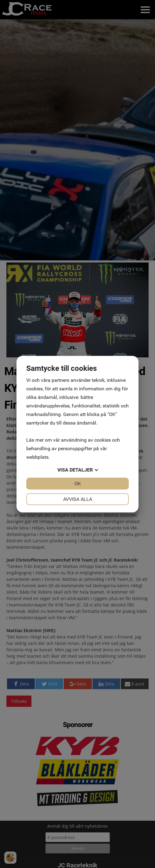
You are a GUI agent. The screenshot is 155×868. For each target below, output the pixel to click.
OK (78, 484)
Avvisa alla (78, 499)
